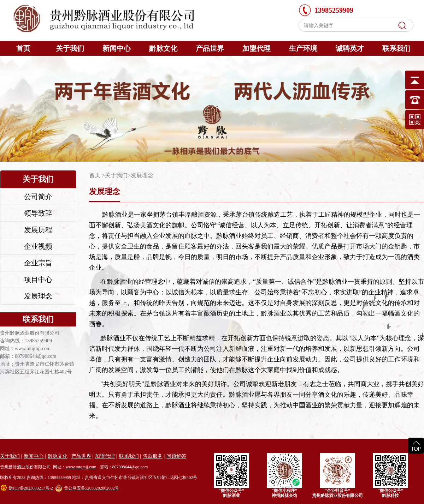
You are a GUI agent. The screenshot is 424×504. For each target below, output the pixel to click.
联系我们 (396, 48)
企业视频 (38, 246)
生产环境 (303, 48)
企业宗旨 (38, 263)
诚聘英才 (350, 48)
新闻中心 (117, 48)
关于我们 (70, 48)
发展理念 (38, 296)
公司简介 (38, 197)
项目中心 (38, 280)
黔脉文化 (163, 48)
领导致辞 (38, 213)
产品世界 (210, 48)
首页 (23, 48)
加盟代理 (257, 48)
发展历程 (38, 230)
